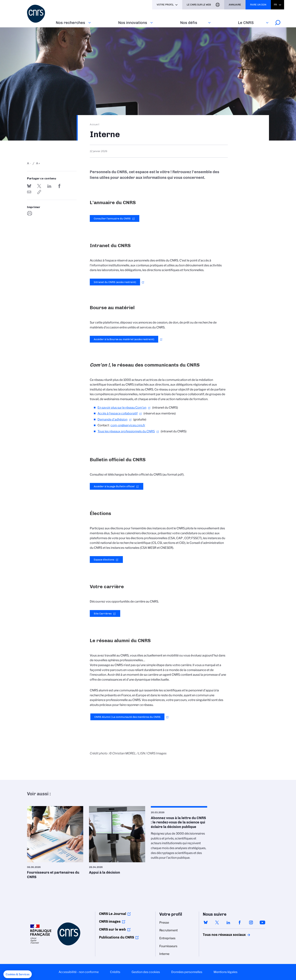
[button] (18, 974)
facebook (240, 922)
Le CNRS (246, 23)
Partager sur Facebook (59, 186)
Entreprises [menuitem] (167, 938)
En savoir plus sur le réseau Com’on (122, 408)
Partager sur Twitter (39, 186)
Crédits (115, 972)
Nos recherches (70, 23)
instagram (251, 922)
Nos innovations (133, 23)
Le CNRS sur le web (199, 5)
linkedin (228, 922)
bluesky (206, 922)
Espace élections (104, 560)
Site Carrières (103, 613)
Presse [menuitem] (164, 923)
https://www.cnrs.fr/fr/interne (39, 192)
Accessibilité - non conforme (79, 972)
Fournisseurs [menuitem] (168, 946)
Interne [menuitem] (164, 954)
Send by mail (29, 192)
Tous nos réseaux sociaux (218, 935)
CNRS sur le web (112, 929)
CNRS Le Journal (113, 914)
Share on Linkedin (49, 186)
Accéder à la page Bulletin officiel (114, 486)
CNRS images (110, 922)
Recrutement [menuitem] (169, 930)
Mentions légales (225, 972)
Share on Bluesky (29, 186)
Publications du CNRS (117, 937)
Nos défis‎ (189, 23)
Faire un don (258, 5)
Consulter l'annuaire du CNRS (112, 218)
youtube (262, 922)
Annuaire (235, 5)
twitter (217, 922)
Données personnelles (187, 972)
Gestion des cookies (146, 972)
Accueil (95, 124)
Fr (275, 5)
